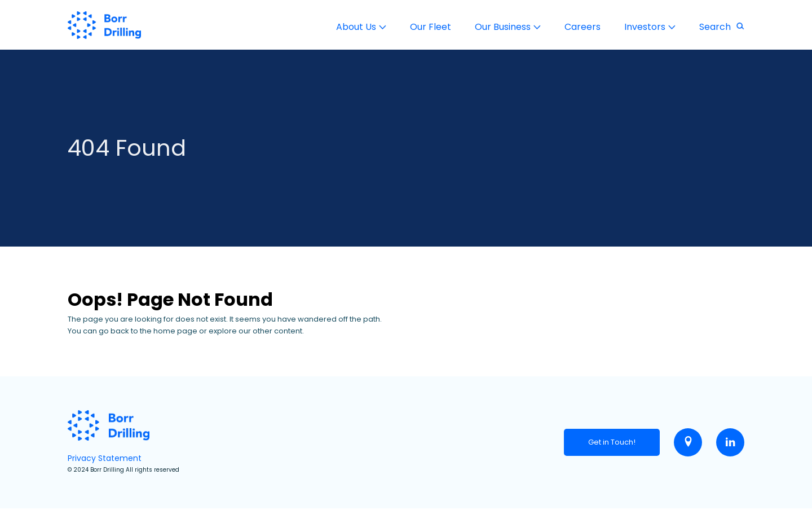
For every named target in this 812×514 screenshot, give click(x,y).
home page (175, 331)
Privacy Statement (105, 458)
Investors (645, 27)
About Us (356, 27)
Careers (582, 27)
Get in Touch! (612, 442)
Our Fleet (431, 27)
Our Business (503, 27)
